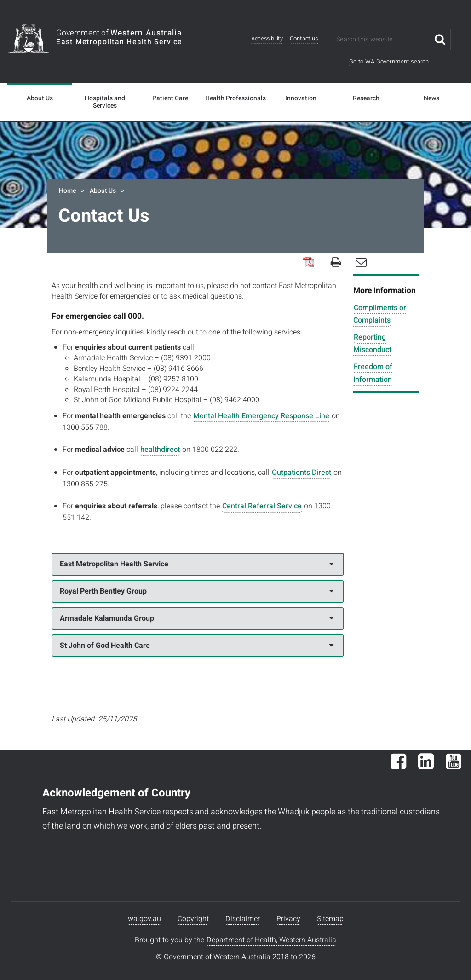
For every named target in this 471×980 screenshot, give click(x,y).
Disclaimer (243, 919)
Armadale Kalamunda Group (196, 618)
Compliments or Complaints (380, 314)
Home (67, 191)
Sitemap (330, 919)
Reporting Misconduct (372, 343)
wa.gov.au (144, 919)
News (431, 98)
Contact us (304, 39)
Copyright (193, 919)
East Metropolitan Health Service (196, 564)
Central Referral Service (262, 506)
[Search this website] (382, 40)
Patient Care (170, 98)
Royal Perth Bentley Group (196, 591)
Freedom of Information (373, 373)
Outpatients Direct (302, 473)
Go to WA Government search (389, 61)
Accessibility (267, 39)
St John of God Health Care (196, 646)
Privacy (288, 919)
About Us (40, 98)
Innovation (301, 98)
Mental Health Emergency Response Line (261, 416)
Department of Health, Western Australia (271, 940)
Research (366, 98)
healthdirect (160, 450)
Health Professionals (235, 98)
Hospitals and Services (105, 102)
